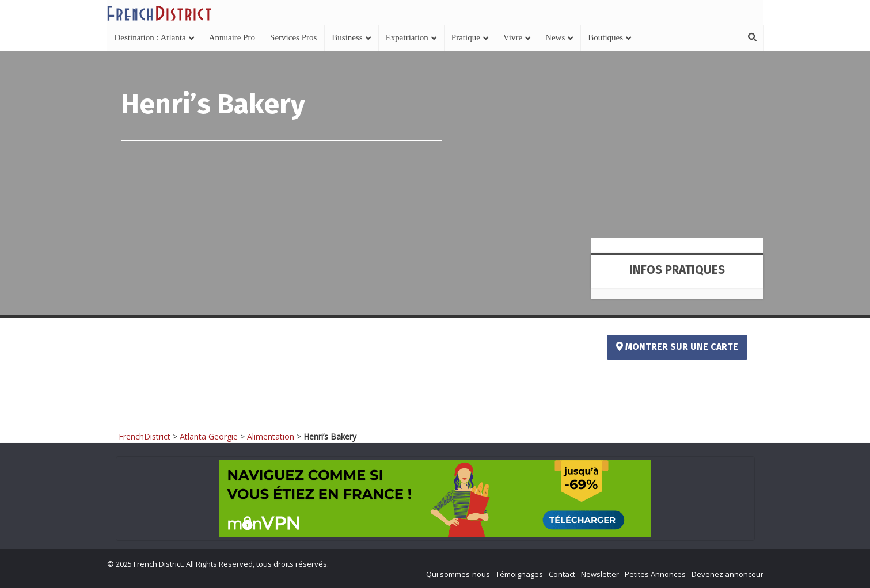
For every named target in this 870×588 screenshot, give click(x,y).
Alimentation (271, 436)
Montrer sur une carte (677, 347)
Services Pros (293, 37)
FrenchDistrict (145, 436)
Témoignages (519, 574)
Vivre (513, 37)
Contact (562, 574)
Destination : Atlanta (150, 37)
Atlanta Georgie (209, 436)
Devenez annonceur (727, 574)
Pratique (466, 37)
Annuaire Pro (232, 37)
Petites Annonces (655, 574)
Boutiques (605, 37)
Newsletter (600, 574)
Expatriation (407, 37)
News (555, 37)
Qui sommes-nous (458, 574)
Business (347, 37)
